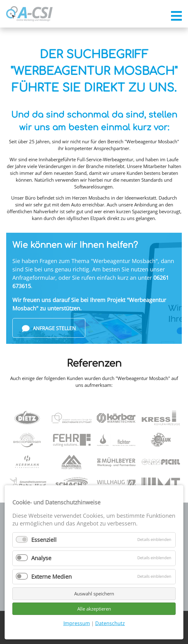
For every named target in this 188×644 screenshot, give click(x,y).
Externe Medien (51, 577)
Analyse (41, 558)
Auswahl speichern (94, 594)
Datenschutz (110, 623)
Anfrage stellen (49, 328)
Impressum (77, 623)
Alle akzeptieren (94, 609)
